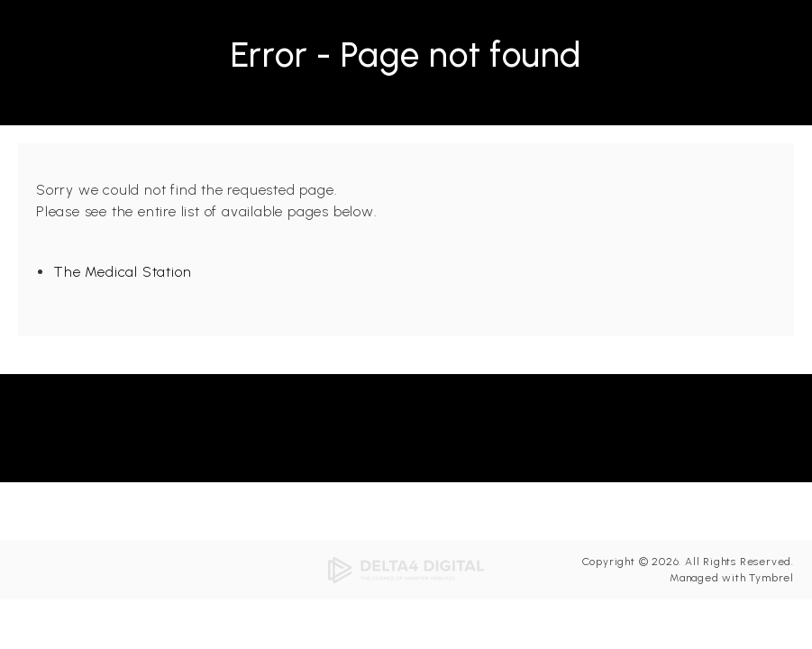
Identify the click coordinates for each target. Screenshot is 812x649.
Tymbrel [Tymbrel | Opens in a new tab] (771, 578)
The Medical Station (122, 272)
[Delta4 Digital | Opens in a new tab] (406, 569)
